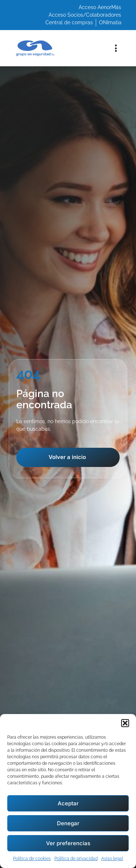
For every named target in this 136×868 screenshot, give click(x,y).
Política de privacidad (76, 859)
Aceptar (68, 803)
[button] (125, 723)
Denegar (68, 823)
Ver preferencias (68, 843)
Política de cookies (32, 859)
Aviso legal (112, 859)
